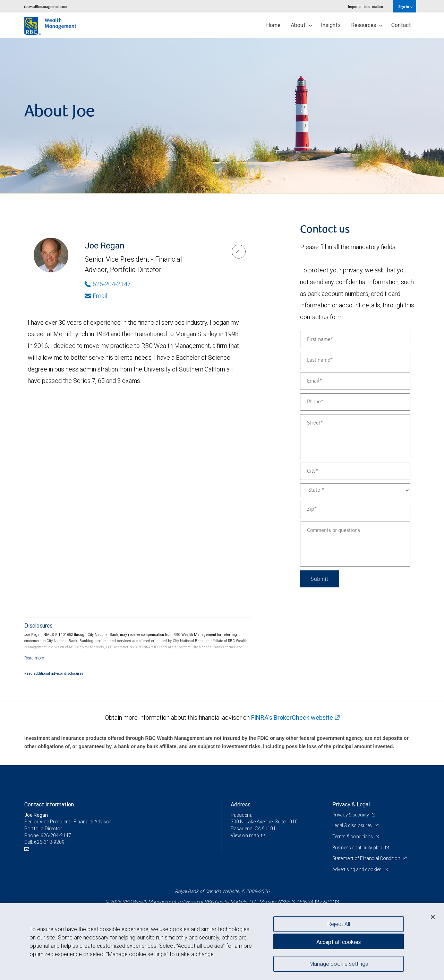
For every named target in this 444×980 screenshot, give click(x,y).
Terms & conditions (353, 837)
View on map (245, 835)
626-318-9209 (49, 842)
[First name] (355, 340)
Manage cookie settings (339, 964)
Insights (331, 25)
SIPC (328, 902)
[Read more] (34, 658)
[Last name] (355, 360)
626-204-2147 (56, 835)
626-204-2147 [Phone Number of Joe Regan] (108, 284)
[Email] (355, 381)
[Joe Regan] (239, 252)
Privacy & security (351, 815)
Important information (365, 6)
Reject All (339, 924)
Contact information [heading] (49, 804)
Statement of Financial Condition (367, 858)
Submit (320, 579)
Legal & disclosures (353, 825)
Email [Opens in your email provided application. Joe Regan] (96, 296)
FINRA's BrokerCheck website (292, 717)
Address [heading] (241, 804)
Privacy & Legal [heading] (351, 804)
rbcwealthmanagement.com (46, 6)
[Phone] (355, 402)
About (301, 25)
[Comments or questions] (355, 544)
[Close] (433, 917)
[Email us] (28, 849)
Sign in (405, 6)
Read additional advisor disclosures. (54, 673)
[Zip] (355, 509)
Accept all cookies (339, 942)
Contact (401, 25)
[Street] (355, 437)
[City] (355, 471)
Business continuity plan (358, 848)
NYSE (284, 902)
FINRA (306, 902)
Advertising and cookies (357, 869)
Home (273, 25)
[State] (355, 490)
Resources (367, 25)
